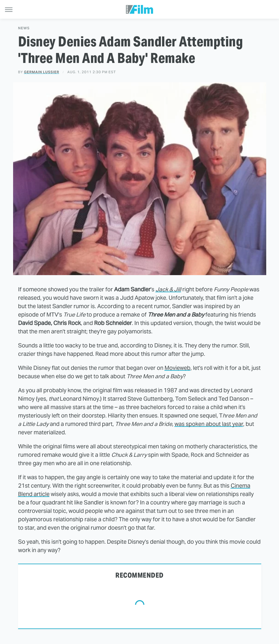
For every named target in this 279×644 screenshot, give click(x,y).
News (24, 28)
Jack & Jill (168, 289)
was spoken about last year (209, 424)
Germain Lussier (42, 72)
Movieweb (178, 368)
